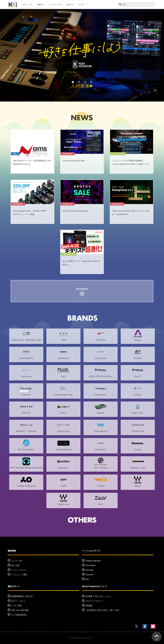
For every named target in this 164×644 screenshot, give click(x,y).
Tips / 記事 (15, 565)
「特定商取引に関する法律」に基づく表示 (102, 610)
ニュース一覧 (16, 561)
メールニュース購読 (19, 575)
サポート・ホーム (18, 601)
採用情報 (89, 606)
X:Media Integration (93, 561)
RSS (87, 579)
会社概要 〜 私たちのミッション (98, 596)
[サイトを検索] (137, 4)
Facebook (89, 575)
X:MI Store (89, 570)
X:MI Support (90, 565)
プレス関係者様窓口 (19, 615)
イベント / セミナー (19, 570)
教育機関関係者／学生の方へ (23, 596)
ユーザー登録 (16, 606)
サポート (70, 4)
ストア (81, 4)
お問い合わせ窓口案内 (20, 610)
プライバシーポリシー (94, 601)
